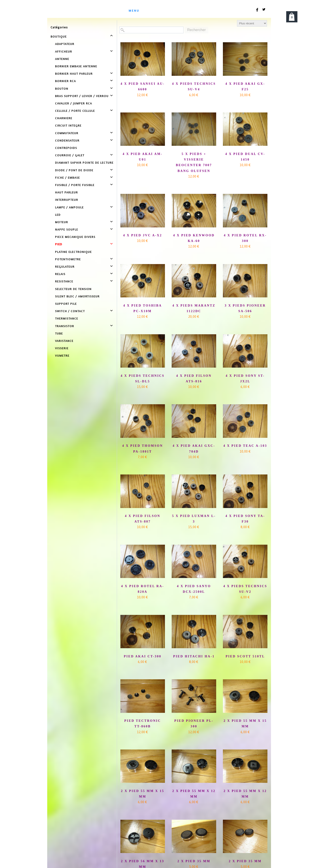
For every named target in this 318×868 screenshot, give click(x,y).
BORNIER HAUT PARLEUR (74, 73)
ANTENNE (62, 59)
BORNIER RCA (65, 81)
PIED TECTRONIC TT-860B (143, 724)
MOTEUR (62, 222)
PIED (59, 244)
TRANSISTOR (65, 326)
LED (58, 215)
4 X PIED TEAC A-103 (245, 446)
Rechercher (197, 30)
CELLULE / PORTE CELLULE (75, 111)
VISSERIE (62, 348)
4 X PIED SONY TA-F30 (245, 519)
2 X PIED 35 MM (194, 861)
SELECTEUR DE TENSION (73, 289)
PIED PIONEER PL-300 (194, 724)
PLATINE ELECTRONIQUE (73, 252)
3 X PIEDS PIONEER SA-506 (245, 308)
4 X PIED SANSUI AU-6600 (143, 87)
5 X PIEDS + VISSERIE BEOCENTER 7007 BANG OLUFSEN (194, 162)
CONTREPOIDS (66, 148)
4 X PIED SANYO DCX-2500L (194, 589)
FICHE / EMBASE (67, 177)
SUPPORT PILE (66, 304)
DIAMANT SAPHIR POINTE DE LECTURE (84, 162)
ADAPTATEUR (65, 44)
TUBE (59, 333)
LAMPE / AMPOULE (69, 207)
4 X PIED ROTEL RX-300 (245, 238)
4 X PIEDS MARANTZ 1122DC (194, 308)
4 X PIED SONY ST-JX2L (245, 379)
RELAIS (60, 274)
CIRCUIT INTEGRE (68, 125)
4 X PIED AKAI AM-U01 (143, 157)
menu (134, 10)
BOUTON (62, 88)
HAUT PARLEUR (66, 192)
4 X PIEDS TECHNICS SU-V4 (194, 87)
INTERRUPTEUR (67, 200)
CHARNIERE (64, 118)
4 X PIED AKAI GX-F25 (245, 87)
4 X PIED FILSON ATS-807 (143, 519)
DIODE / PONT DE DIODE (74, 170)
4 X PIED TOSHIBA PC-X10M (143, 308)
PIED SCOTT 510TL (245, 656)
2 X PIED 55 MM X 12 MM (194, 794)
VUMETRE (62, 355)
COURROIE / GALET (70, 155)
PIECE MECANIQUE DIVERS (75, 237)
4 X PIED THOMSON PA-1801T (143, 449)
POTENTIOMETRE (68, 259)
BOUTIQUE (59, 36)
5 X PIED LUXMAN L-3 (194, 519)
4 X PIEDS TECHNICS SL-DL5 (143, 379)
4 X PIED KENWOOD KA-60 (194, 238)
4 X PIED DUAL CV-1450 (245, 157)
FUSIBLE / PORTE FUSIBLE (75, 185)
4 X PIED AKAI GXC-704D (194, 449)
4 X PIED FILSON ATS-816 (194, 379)
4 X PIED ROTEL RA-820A (143, 589)
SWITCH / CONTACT (70, 311)
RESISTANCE (64, 281)
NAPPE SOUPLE (67, 229)
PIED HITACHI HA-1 (194, 656)
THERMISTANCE (67, 318)
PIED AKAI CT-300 (143, 656)
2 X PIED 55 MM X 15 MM (245, 724)
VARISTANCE (64, 341)
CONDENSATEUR (67, 140)
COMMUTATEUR (67, 133)
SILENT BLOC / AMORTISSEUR (77, 296)
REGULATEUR (65, 266)
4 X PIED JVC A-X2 (143, 235)
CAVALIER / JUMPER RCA (74, 103)
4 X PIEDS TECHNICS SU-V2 (245, 589)
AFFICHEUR (64, 51)
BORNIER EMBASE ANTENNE (76, 66)
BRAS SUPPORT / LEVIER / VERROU (82, 96)
